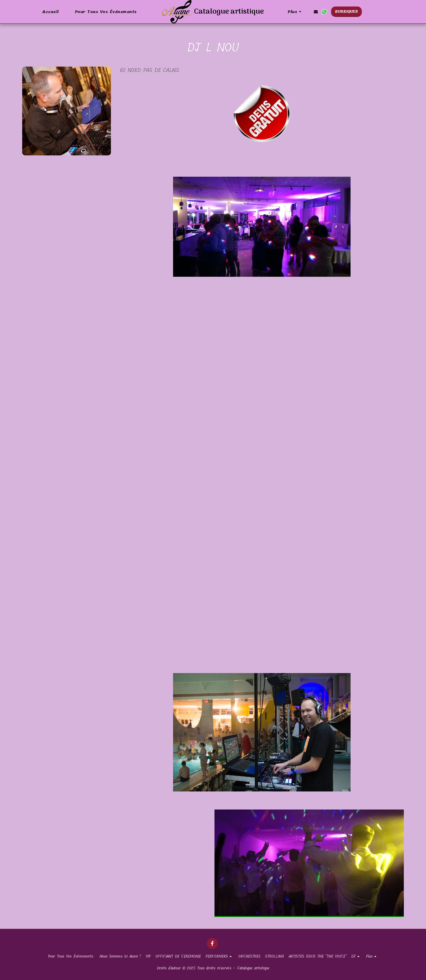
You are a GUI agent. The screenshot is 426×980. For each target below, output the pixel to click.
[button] (316, 12)
